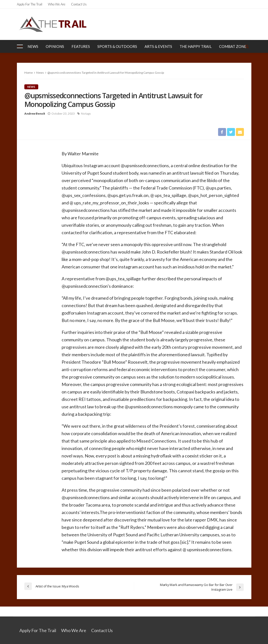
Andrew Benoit (35, 113)
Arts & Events (158, 46)
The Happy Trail (196, 46)
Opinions (55, 46)
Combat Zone (233, 46)
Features (81, 46)
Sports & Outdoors (117, 46)
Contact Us (79, 4)
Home (29, 73)
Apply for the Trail (30, 4)
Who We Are (57, 4)
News (33, 46)
